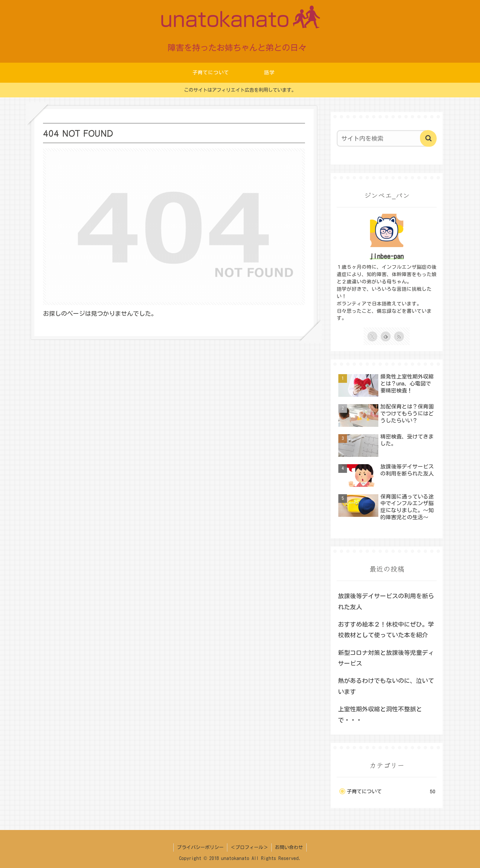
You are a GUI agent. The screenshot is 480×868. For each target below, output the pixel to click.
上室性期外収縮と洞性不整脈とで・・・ (380, 714)
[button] (428, 138)
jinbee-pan (387, 256)
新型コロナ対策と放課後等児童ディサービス (386, 658)
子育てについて (391, 792)
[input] (383, 138)
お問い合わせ (289, 847)
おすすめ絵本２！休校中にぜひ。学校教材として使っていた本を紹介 (386, 630)
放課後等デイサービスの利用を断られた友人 (386, 601)
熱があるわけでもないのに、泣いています (386, 686)
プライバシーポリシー (200, 847)
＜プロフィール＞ (249, 847)
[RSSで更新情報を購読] (399, 336)
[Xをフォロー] (372, 336)
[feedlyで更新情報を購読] (386, 336)
